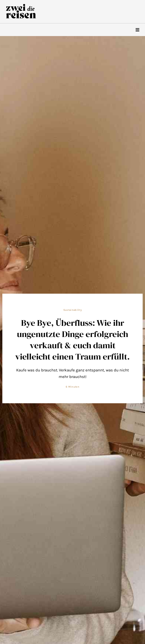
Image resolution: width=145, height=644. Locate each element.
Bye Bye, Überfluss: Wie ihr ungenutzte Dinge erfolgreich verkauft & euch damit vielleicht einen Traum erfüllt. (72, 340)
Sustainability (72, 310)
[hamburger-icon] (137, 30)
